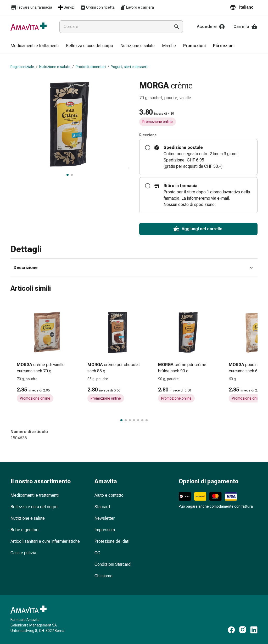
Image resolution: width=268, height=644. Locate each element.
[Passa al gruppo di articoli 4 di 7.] (134, 420)
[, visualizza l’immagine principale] (68, 175)
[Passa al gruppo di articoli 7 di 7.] (147, 420)
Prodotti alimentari (91, 67)
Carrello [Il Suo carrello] (245, 27)
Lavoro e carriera (137, 7)
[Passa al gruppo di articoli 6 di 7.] (142, 420)
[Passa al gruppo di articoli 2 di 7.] (126, 420)
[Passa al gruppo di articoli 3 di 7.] (130, 420)
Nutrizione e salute (55, 67)
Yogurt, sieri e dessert (129, 67)
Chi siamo (104, 576)
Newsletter (105, 518)
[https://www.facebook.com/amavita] (231, 630)
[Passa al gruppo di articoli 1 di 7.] (121, 420)
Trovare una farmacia (31, 7)
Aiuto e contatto (109, 495)
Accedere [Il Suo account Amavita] (211, 27)
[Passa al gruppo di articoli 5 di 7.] (138, 420)
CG (97, 553)
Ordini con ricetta (97, 7)
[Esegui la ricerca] (177, 27)
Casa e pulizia (23, 553)
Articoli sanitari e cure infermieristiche (45, 541)
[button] (244, 7)
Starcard (102, 507)
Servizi (66, 7)
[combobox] (114, 27)
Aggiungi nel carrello (198, 229)
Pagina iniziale (22, 67)
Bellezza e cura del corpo (34, 507)
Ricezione (148, 135)
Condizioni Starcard (113, 564)
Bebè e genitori (24, 530)
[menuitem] (35, 46)
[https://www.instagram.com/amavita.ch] (243, 630)
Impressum (105, 530)
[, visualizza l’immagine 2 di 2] (72, 175)
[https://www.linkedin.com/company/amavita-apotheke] (254, 630)
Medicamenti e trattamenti (35, 495)
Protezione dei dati (112, 541)
